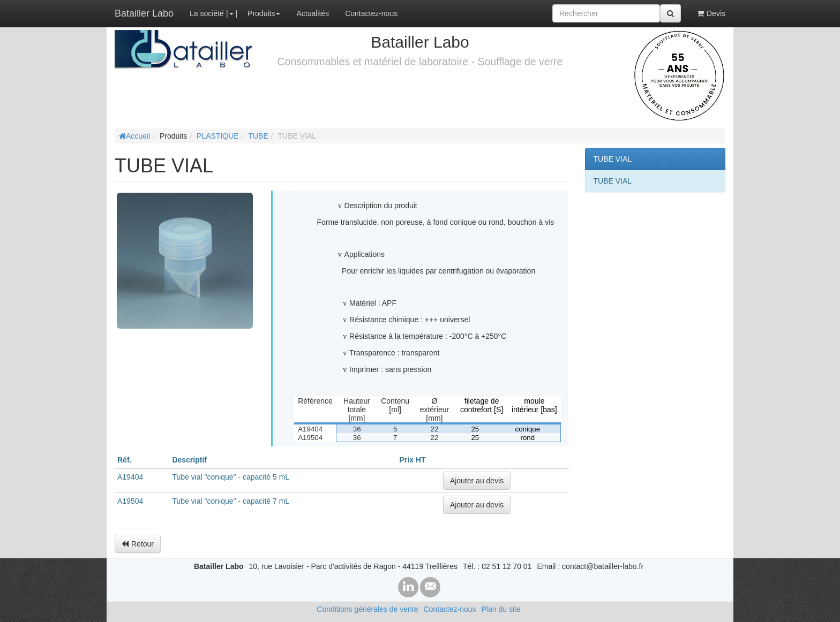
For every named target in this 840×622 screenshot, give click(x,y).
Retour (138, 544)
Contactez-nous (371, 13)
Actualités (313, 13)
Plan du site (501, 609)
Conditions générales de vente (367, 609)
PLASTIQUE (218, 136)
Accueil (134, 136)
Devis (711, 13)
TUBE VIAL (613, 159)
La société (207, 13)
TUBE (258, 136)
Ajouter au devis (477, 481)
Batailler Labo (144, 13)
